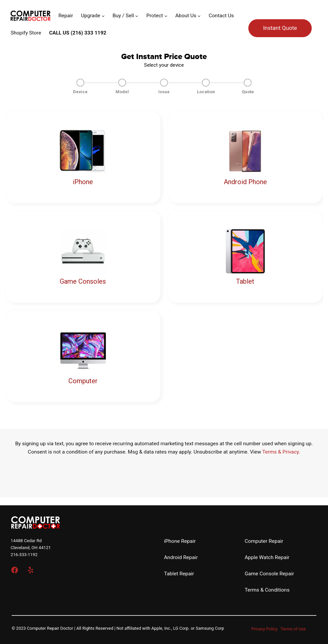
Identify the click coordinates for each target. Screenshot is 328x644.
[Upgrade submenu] (103, 16)
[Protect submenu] (166, 16)
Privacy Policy (264, 629)
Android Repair (181, 557)
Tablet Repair (179, 574)
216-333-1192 (24, 555)
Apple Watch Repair (267, 557)
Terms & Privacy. (281, 452)
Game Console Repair (269, 574)
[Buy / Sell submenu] (137, 16)
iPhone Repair (180, 541)
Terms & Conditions (267, 590)
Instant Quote (280, 28)
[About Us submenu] (199, 16)
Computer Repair (264, 541)
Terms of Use (293, 629)
